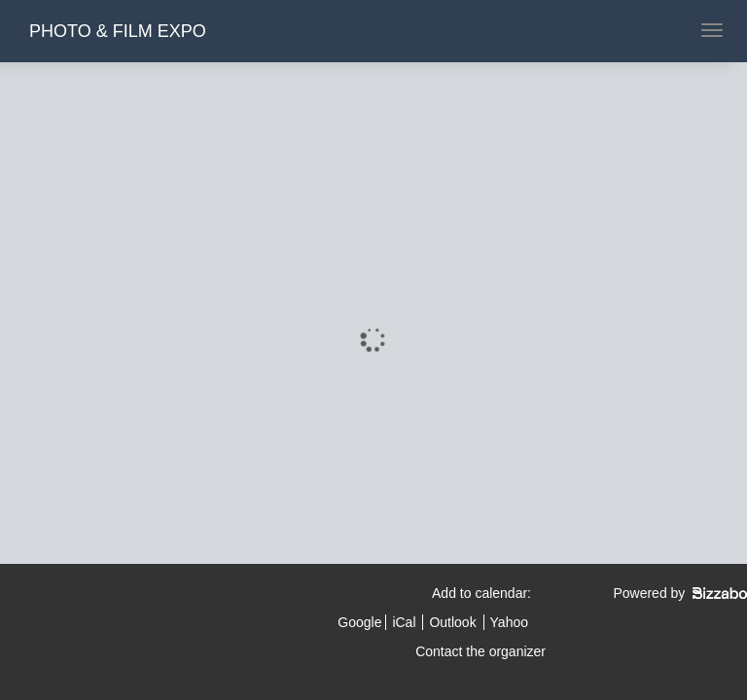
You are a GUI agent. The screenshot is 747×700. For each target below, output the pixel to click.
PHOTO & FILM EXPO (118, 31)
